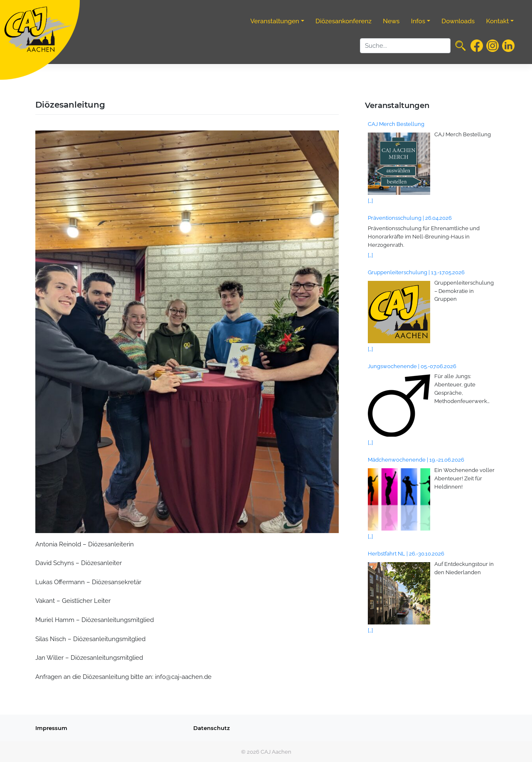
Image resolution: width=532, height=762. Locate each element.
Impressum (51, 728)
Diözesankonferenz (344, 21)
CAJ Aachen (276, 752)
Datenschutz (212, 728)
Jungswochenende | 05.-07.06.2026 (412, 366)
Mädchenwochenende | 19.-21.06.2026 (416, 460)
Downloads (458, 21)
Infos (418, 21)
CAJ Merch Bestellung (396, 124)
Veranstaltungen (275, 21)
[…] (370, 201)
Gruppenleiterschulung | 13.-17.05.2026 (416, 272)
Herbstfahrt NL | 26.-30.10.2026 (406, 553)
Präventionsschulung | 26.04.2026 (410, 218)
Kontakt (498, 21)
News (391, 21)
